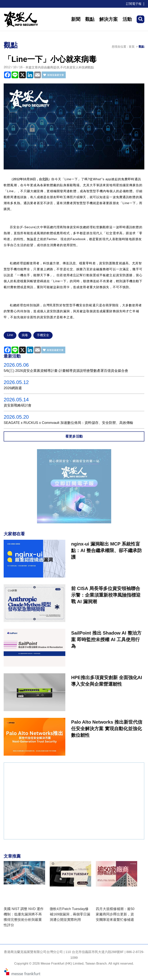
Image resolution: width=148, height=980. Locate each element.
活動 (127, 19)
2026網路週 (13, 388)
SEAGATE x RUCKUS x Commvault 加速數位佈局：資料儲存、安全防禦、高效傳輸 (68, 423)
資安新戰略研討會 (18, 405)
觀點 (90, 19)
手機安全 (43, 335)
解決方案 (108, 19)
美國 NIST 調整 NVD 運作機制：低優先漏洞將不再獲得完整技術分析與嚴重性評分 (24, 917)
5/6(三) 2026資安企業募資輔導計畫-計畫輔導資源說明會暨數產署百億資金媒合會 (66, 371)
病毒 (25, 335)
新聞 (76, 19)
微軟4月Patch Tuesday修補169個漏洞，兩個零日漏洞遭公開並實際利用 (70, 914)
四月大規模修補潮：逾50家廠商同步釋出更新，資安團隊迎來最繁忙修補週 (115, 914)
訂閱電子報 (134, 4)
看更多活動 (74, 436)
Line (10, 335)
